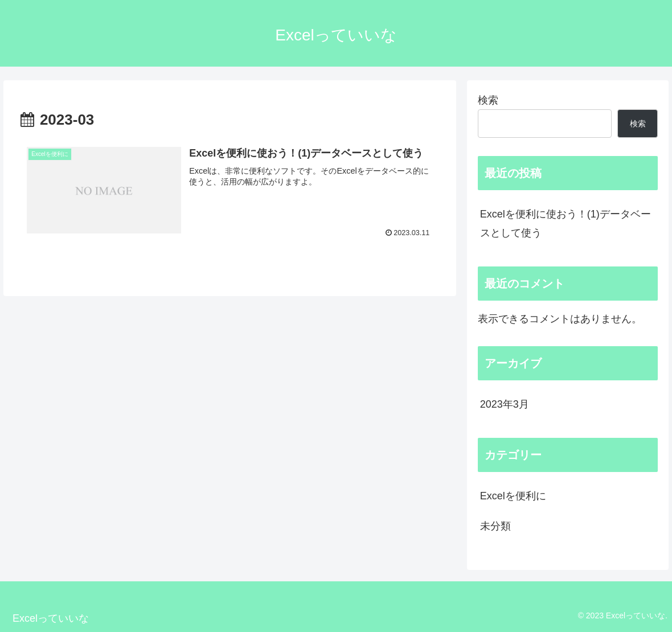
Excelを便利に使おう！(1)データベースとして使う (566, 223)
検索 (488, 100)
